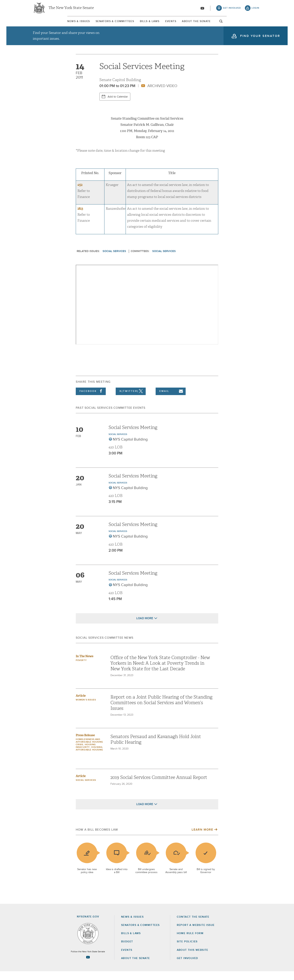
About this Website (193, 958)
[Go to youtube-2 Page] (88, 966)
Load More (145, 627)
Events (183, 24)
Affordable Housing (89, 758)
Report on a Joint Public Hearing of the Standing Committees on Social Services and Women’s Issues (161, 711)
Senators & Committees (95, 24)
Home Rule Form (190, 942)
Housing (97, 756)
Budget (127, 950)
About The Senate (225, 24)
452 (80, 194)
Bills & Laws (146, 24)
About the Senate (135, 967)
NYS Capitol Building (130, 448)
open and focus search (257, 25)
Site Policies (187, 950)
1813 (80, 217)
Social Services (114, 260)
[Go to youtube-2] (202, 10)
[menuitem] (43, 24)
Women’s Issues (86, 708)
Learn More (202, 838)
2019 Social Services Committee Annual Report (159, 786)
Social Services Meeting (133, 436)
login (255, 9)
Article (81, 704)
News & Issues (43, 24)
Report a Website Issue (196, 934)
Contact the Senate (193, 926)
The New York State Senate (71, 9)
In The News (85, 665)
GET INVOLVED (187, 967)
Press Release (85, 744)
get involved (232, 9)
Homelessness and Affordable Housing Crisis (89, 750)
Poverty (81, 669)
